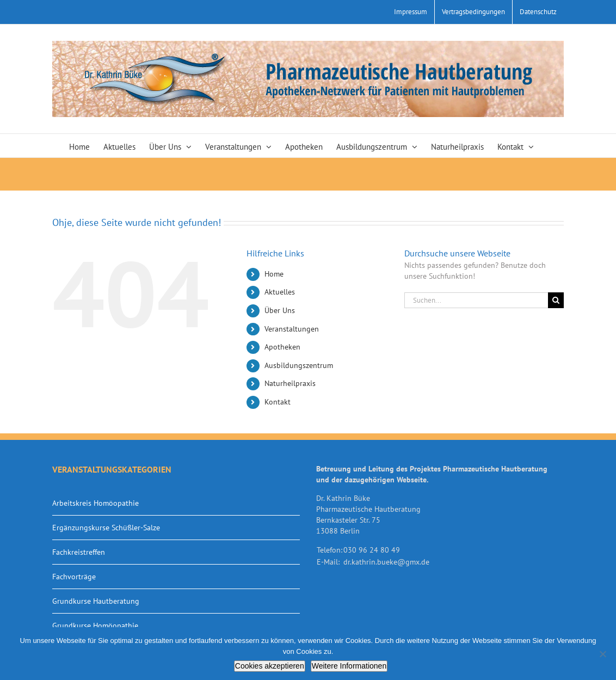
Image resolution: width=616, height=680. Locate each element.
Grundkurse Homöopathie (95, 626)
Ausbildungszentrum (299, 365)
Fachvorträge (74, 577)
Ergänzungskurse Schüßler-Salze (106, 528)
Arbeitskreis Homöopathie (96, 503)
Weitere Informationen (349, 666)
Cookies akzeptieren (270, 666)
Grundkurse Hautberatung (96, 601)
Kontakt (278, 402)
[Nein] (602, 654)
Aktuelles (280, 292)
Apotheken (282, 347)
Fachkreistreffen (79, 552)
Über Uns (280, 310)
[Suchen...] (476, 300)
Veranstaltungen (292, 329)
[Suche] (556, 300)
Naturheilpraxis (290, 383)
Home (274, 274)
